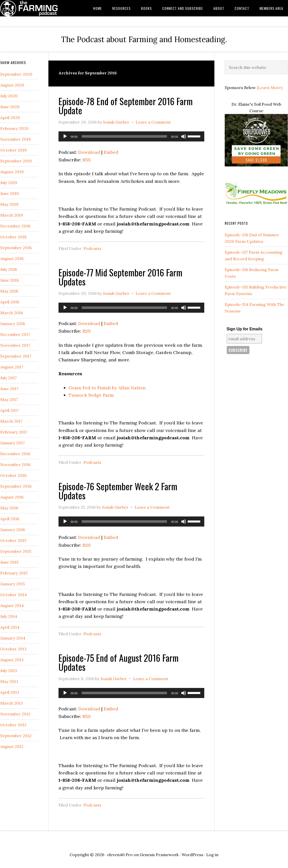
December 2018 (15, 226)
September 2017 (16, 356)
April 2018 (10, 302)
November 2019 (16, 139)
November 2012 (15, 714)
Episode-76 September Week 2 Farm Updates (118, 491)
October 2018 (13, 237)
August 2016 (12, 497)
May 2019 (9, 204)
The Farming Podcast (41, 8)
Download (89, 152)
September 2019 (16, 161)
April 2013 (10, 692)
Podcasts (92, 248)
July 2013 (9, 671)
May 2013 (9, 681)
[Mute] (184, 136)
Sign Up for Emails (245, 329)
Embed (111, 152)
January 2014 (13, 638)
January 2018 (13, 324)
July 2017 (8, 378)
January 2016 (13, 530)
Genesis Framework (159, 855)
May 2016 (9, 508)
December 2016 (15, 454)
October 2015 (13, 540)
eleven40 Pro (120, 855)
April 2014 (10, 627)
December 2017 (15, 334)
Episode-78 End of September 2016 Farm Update (126, 106)
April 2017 (10, 410)
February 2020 (14, 128)
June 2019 (10, 193)
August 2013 (12, 660)
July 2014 (9, 616)
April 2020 (10, 118)
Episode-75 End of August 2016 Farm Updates (119, 662)
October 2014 (13, 595)
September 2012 (16, 736)
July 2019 (9, 183)
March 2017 (11, 421)
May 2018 (9, 291)
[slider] (124, 136)
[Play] (65, 136)
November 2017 (15, 345)
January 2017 (12, 443)
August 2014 (12, 605)
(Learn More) (270, 88)
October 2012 (13, 725)
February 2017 (14, 432)
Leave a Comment (153, 122)
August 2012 (12, 746)
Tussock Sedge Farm (91, 395)
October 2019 (13, 150)
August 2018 (12, 258)
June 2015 (9, 562)
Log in (212, 855)
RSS (87, 160)
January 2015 (12, 584)
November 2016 (15, 465)
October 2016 (13, 475)
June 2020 (10, 107)
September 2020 (16, 74)
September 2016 (16, 486)
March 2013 (11, 703)
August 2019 (12, 172)
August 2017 (12, 367)
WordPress (192, 855)
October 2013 (13, 649)
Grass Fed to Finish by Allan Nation (107, 388)
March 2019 (12, 215)
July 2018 (9, 269)
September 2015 (16, 551)
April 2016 (10, 519)
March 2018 (11, 313)
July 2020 (9, 96)
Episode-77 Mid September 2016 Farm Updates (120, 277)
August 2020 (12, 85)
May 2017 (9, 399)
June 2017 (9, 389)
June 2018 (9, 280)
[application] (131, 136)
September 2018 (16, 248)
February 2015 (14, 573)
